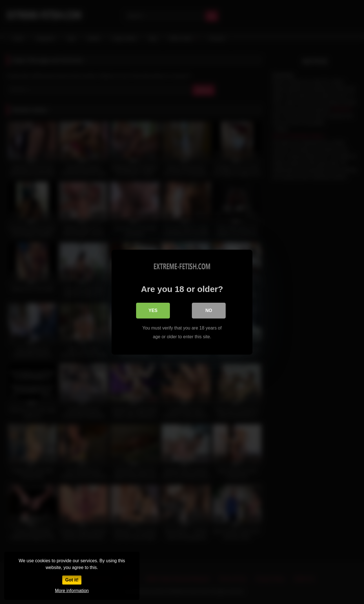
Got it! (72, 580)
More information (72, 591)
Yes (153, 310)
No (209, 310)
